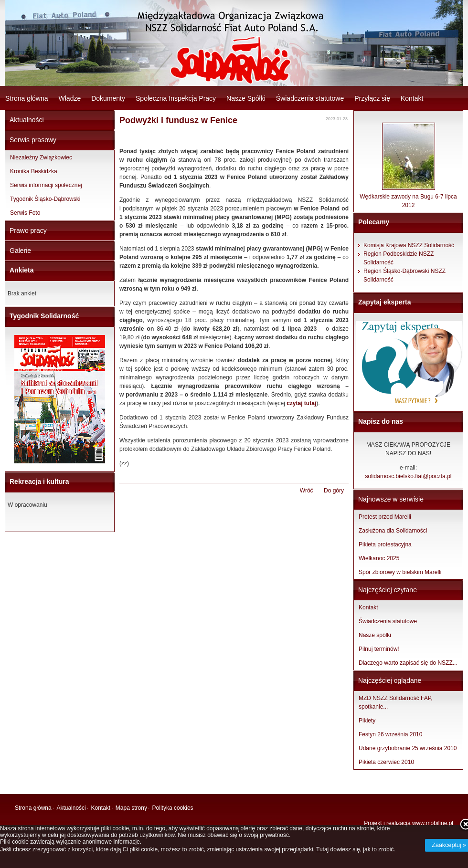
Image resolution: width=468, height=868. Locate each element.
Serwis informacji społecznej (46, 185)
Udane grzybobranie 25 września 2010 (408, 748)
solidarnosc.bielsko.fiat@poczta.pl (409, 476)
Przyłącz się (372, 98)
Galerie (20, 251)
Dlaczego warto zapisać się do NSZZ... (408, 663)
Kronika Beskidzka (34, 171)
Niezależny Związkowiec (41, 157)
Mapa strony (131, 808)
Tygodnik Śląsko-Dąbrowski (45, 199)
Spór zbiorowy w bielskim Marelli (400, 572)
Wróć (307, 491)
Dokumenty (108, 98)
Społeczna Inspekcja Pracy (176, 98)
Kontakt (412, 98)
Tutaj (322, 849)
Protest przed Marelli (385, 517)
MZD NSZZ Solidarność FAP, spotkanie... (396, 702)
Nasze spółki (375, 635)
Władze (70, 98)
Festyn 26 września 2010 (390, 734)
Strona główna (27, 98)
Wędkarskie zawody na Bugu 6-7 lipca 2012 (408, 198)
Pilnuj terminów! (379, 649)
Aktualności (27, 120)
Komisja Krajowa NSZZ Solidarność (409, 245)
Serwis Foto (25, 213)
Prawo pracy (28, 230)
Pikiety (367, 721)
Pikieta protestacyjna (385, 544)
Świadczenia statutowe (310, 98)
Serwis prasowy (33, 140)
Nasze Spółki (246, 98)
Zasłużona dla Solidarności (393, 531)
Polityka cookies (173, 808)
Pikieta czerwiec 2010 (386, 762)
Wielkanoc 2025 (379, 558)
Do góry (334, 491)
